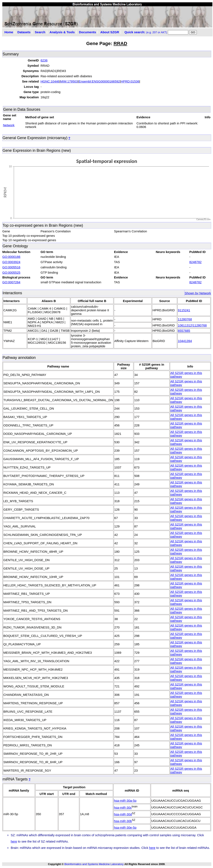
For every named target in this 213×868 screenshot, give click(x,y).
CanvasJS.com (203, 219)
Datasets (24, 32)
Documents (88, 32)
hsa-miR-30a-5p (125, 801)
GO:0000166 (11, 257)
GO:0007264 (11, 282)
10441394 (185, 341)
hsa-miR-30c (123, 807)
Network (9, 125)
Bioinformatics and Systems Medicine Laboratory (94, 864)
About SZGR (110, 32)
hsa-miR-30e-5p (125, 827)
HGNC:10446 (50, 81)
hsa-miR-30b (123, 821)
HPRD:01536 (130, 81)
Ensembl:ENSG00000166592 (99, 81)
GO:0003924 (11, 262)
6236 (44, 60)
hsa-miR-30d (123, 814)
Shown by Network (198, 293)
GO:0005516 (11, 267)
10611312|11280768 (192, 325)
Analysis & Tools (62, 32)
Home (9, 32)
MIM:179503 (69, 81)
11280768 (185, 319)
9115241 (184, 310)
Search (40, 32)
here (14, 841)
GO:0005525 (11, 272)
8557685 (184, 331)
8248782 (195, 262)
